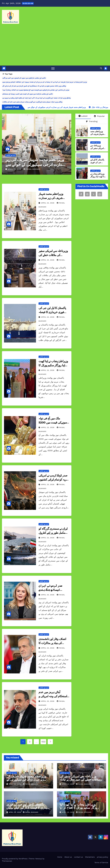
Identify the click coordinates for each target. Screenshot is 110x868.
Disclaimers (90, 857)
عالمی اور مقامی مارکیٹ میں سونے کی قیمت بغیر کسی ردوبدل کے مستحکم (28, 94)
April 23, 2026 (15, 169)
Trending (92, 121)
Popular (99, 116)
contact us (79, 857)
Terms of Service (101, 863)
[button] (101, 68)
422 (43, 742)
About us (68, 857)
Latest (83, 116)
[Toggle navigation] (53, 68)
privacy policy (103, 857)
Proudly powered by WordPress (15, 859)
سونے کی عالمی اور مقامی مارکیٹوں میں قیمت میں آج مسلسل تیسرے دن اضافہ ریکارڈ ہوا (36, 90)
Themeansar (7, 861)
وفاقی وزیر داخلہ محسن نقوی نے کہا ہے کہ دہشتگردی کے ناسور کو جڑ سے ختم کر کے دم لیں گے (34, 86)
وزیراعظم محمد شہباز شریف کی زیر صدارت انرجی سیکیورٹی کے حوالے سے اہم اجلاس (35, 165)
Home (60, 857)
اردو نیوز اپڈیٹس (11, 155)
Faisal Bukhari (32, 169)
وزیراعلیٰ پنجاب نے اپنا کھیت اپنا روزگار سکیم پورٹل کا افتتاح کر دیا (98, 178)
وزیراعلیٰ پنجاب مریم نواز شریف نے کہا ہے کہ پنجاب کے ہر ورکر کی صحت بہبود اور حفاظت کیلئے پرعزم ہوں (45, 82)
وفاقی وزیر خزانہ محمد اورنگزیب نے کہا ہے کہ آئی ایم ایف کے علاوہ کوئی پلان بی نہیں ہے (36, 98)
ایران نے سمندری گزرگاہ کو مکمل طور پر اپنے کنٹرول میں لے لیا (53, 533)
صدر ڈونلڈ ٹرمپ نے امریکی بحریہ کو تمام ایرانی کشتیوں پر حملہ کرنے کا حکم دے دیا (53, 480)
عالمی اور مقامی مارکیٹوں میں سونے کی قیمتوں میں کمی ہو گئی (24, 78)
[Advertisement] (55, 46)
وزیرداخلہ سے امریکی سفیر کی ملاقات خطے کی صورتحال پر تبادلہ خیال (53, 255)
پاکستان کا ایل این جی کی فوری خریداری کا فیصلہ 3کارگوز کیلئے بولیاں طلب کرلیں (28, 808)
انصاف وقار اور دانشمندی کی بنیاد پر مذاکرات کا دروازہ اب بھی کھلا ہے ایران (53, 643)
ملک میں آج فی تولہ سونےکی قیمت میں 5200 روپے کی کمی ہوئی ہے (53, 422)
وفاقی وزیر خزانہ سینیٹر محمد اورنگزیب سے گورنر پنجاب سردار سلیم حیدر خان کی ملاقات (32, 102)
